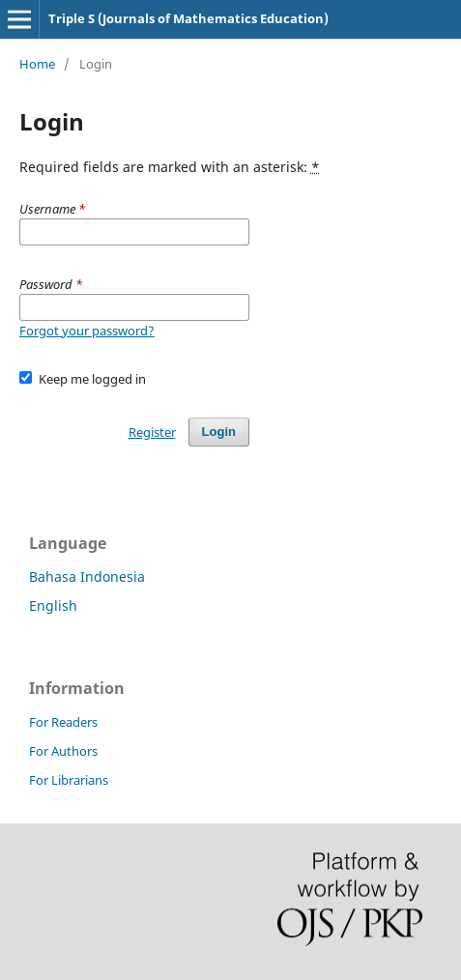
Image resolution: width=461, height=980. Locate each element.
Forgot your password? (87, 331)
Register (152, 432)
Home (37, 64)
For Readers (63, 722)
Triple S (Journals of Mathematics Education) (188, 18)
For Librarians (69, 780)
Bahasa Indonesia (87, 576)
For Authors (63, 751)
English (53, 605)
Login (219, 432)
